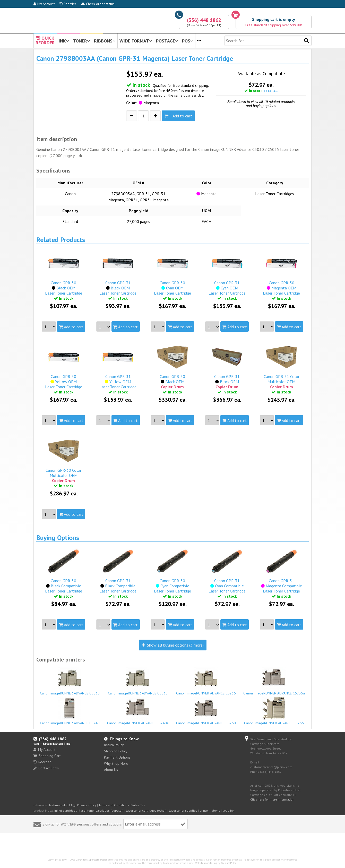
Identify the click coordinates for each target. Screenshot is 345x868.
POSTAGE (167, 41)
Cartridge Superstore (88, 860)
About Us (111, 770)
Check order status (98, 4)
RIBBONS (105, 41)
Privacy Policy (87, 805)
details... (270, 91)
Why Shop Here (116, 763)
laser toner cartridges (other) (146, 810)
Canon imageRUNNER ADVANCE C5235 (206, 681)
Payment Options (117, 757)
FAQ (72, 805)
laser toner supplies (183, 810)
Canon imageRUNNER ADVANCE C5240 (70, 711)
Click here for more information (272, 799)
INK (64, 41)
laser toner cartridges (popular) (101, 810)
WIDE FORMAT (136, 41)
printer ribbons (210, 810)
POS (188, 41)
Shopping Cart (47, 756)
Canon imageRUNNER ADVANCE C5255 (274, 711)
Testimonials (58, 805)
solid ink (228, 810)
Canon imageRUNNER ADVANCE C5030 (70, 681)
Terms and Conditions (114, 805)
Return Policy (114, 745)
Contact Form (46, 768)
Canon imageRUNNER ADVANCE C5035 (138, 681)
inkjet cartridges (66, 810)
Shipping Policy (116, 751)
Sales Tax (138, 805)
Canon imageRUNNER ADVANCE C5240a (138, 711)
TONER (81, 41)
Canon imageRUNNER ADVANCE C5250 (206, 711)
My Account (44, 4)
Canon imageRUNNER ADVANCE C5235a (274, 681)
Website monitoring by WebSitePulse (215, 863)
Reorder (68, 4)
